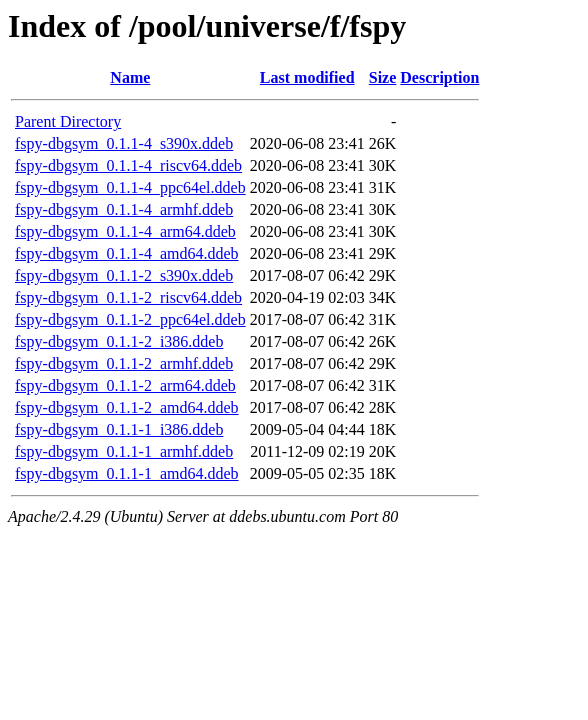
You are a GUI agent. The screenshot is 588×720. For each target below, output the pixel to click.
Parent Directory (68, 121)
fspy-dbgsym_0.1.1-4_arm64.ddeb (125, 231)
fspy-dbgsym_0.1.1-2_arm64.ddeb (125, 385)
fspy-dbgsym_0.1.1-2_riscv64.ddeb (128, 297)
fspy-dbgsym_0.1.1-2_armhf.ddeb (124, 363)
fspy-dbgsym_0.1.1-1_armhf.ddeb (124, 451)
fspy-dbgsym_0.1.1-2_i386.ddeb (119, 341)
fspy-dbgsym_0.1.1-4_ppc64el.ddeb (130, 187)
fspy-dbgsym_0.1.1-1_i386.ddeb (119, 429)
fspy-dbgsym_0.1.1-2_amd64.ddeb (127, 407)
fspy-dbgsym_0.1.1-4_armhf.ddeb (124, 209)
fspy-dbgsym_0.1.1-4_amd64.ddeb (127, 253)
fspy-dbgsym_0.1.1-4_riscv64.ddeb (128, 165)
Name (130, 77)
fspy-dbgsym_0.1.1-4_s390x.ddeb (124, 143)
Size (383, 77)
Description (439, 77)
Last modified (307, 77)
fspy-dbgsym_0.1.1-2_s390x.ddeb (124, 275)
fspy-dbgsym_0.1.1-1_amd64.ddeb (127, 473)
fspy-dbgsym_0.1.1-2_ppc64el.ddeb (130, 319)
